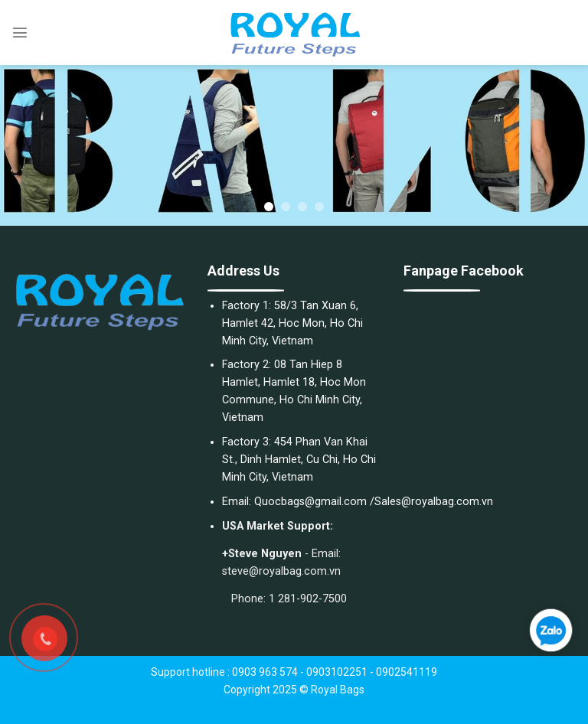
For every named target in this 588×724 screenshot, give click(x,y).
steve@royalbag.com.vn (281, 571)
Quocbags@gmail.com (310, 502)
